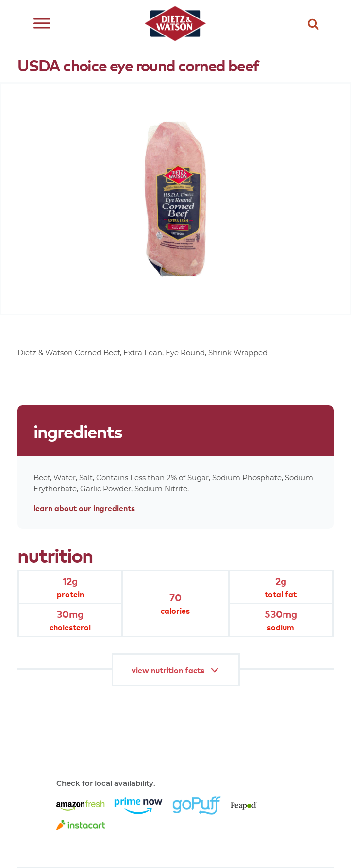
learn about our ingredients (84, 508)
